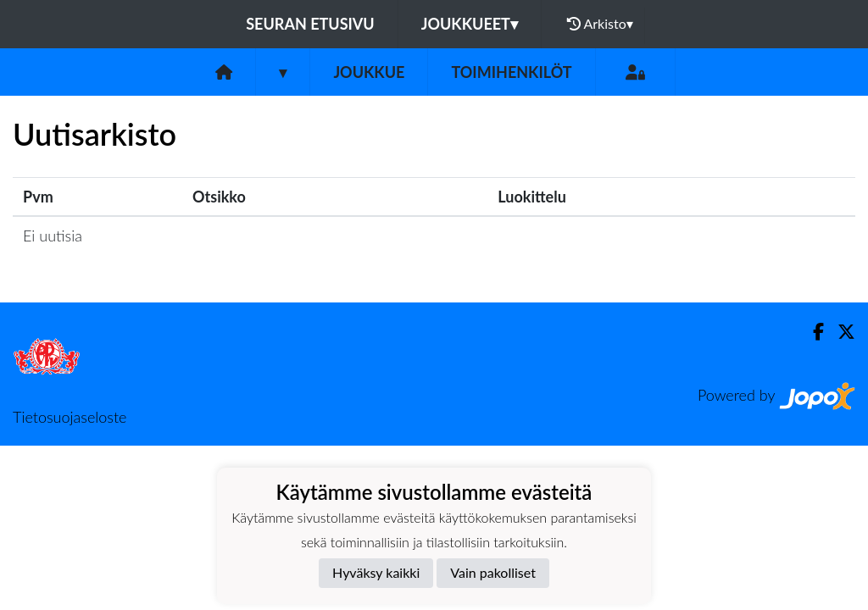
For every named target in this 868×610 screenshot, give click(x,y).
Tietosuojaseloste (70, 417)
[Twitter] (840, 332)
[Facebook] (812, 332)
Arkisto (600, 24)
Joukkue (369, 72)
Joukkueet (470, 24)
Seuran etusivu (310, 24)
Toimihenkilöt (511, 72)
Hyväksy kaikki (376, 572)
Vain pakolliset (493, 572)
